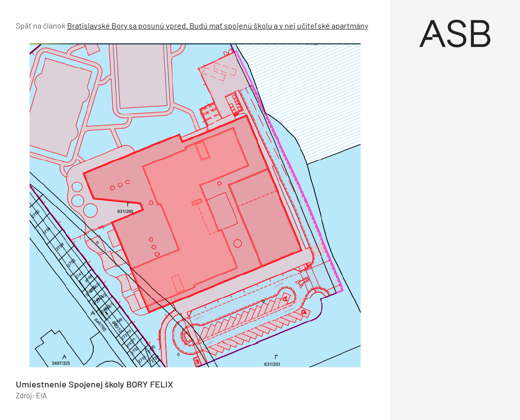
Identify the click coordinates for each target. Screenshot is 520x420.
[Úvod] (455, 34)
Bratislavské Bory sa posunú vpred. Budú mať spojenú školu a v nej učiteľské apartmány (218, 25)
